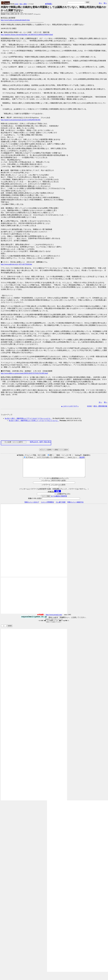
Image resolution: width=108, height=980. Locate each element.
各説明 (82, 457)
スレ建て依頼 (61, 506)
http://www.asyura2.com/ (54, 618)
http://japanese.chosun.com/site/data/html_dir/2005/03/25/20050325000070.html (27, 35)
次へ (100, 3)
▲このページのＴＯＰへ (70, 406)
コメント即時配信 (47, 506)
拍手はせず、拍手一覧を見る (40, 442)
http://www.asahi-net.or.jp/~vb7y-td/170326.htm (16, 264)
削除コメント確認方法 (75, 506)
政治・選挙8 (23, 4)
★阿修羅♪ (49, 4)
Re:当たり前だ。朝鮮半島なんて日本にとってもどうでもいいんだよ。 (34, 421)
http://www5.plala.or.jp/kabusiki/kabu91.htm (15, 20)
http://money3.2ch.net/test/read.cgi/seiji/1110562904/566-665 (21, 120)
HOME (16, 4)
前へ (105, 3)
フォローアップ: (7, 415)
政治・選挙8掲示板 (100, 406)
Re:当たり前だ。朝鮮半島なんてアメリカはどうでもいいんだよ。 (28, 418)
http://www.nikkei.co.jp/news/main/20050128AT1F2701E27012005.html (24, 373)
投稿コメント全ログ (32, 506)
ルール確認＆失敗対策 (59, 500)
